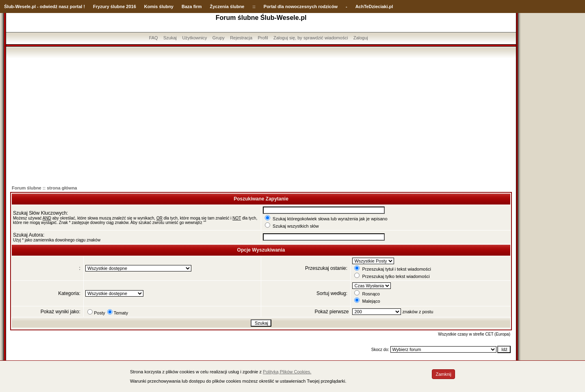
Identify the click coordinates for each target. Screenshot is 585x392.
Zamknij (443, 374)
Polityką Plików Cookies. (287, 372)
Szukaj (170, 38)
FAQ (154, 38)
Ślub (9, 6)
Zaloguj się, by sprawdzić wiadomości (311, 38)
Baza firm (192, 6)
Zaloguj (361, 38)
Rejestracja (241, 38)
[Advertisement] (261, 119)
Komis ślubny (159, 6)
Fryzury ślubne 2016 (115, 6)
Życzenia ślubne (227, 6)
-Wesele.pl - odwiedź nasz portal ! (49, 6)
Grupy (219, 38)
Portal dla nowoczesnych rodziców (301, 6)
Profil (263, 38)
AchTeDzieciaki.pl (374, 6)
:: (254, 6)
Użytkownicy (194, 38)
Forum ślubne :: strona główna (44, 188)
